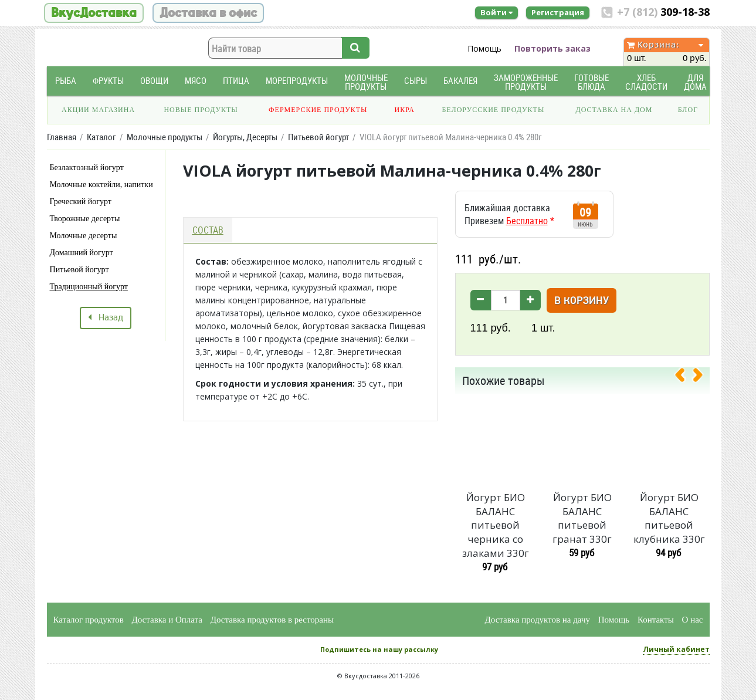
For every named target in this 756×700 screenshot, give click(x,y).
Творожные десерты (85, 219)
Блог (688, 110)
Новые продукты (201, 110)
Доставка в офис (208, 13)
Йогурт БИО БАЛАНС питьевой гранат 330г (582, 518)
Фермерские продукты (318, 110)
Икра (405, 110)
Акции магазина (98, 110)
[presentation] (684, 377)
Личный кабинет (676, 649)
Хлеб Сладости (646, 82)
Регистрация (558, 12)
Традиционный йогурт (89, 287)
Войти (496, 12)
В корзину (582, 301)
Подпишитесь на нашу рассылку (379, 649)
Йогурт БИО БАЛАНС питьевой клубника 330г (669, 518)
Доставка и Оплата (167, 620)
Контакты (656, 620)
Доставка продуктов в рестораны (272, 620)
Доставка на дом (614, 110)
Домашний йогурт (82, 253)
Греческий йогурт (81, 202)
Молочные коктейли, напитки (101, 185)
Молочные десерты (84, 236)
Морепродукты (297, 81)
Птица (236, 81)
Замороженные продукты (526, 82)
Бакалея (460, 81)
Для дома (695, 82)
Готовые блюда (591, 82)
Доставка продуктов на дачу (538, 620)
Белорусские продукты (493, 110)
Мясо (196, 81)
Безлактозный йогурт (87, 168)
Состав (208, 230)
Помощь (484, 48)
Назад (106, 318)
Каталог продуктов (89, 620)
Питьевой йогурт (79, 270)
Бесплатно (527, 221)
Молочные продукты (366, 82)
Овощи (154, 81)
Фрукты (108, 81)
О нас (693, 620)
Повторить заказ (552, 48)
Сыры (416, 81)
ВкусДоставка (94, 13)
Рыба (66, 81)
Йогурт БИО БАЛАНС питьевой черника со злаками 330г (496, 525)
